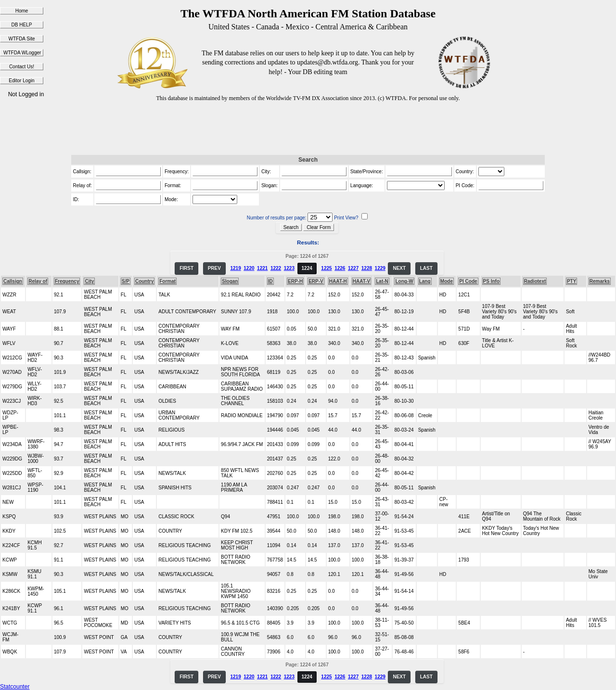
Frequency (67, 281)
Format (167, 281)
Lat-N (382, 281)
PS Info (491, 281)
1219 (235, 268)
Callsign (13, 281)
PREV (214, 268)
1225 (326, 268)
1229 (380, 268)
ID (270, 281)
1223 (289, 268)
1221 (262, 268)
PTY (571, 281)
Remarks (600, 281)
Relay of (38, 281)
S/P (126, 281)
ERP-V (316, 281)
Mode (447, 281)
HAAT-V (361, 281)
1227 (353, 268)
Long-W (404, 281)
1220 (249, 268)
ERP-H (295, 281)
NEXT (399, 268)
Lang (425, 281)
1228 (367, 268)
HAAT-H (338, 281)
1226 (340, 268)
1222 (276, 268)
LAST (426, 268)
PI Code (468, 281)
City (89, 281)
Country (144, 281)
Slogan (230, 281)
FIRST (186, 268)
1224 (307, 268)
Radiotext (535, 281)
